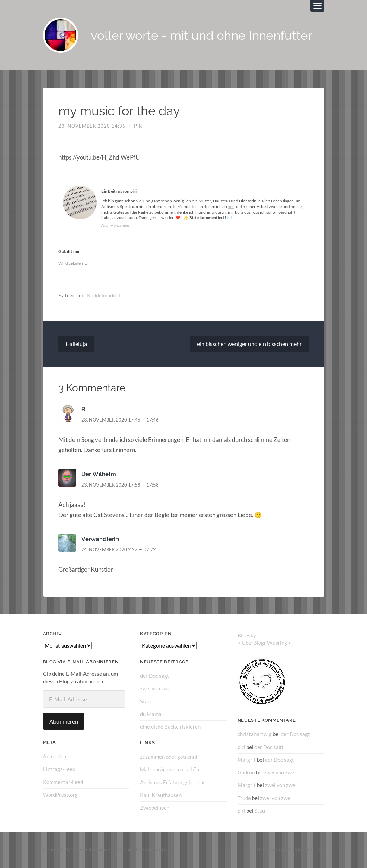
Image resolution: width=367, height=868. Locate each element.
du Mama (151, 714)
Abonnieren (64, 721)
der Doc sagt (155, 676)
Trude (244, 798)
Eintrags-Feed (59, 769)
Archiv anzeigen (115, 225)
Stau (145, 701)
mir (231, 207)
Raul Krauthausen (161, 795)
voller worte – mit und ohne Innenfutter (127, 850)
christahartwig (255, 734)
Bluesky (247, 635)
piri (139, 126)
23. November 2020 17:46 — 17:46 (120, 420)
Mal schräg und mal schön (170, 769)
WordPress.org (60, 795)
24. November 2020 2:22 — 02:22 (119, 549)
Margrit (247, 760)
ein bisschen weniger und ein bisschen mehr (249, 344)
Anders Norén (297, 850)
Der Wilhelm (99, 474)
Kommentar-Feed (63, 782)
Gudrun (246, 772)
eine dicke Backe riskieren (170, 727)
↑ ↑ (321, 850)
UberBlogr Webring (264, 643)
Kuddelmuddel (103, 295)
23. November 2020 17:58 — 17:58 (120, 485)
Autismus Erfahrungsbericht (173, 782)
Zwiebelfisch (155, 808)
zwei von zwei (156, 688)
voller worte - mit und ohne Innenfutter (201, 35)
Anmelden (55, 756)
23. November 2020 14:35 (92, 126)
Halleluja (76, 344)
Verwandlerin (100, 539)
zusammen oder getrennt (169, 757)
